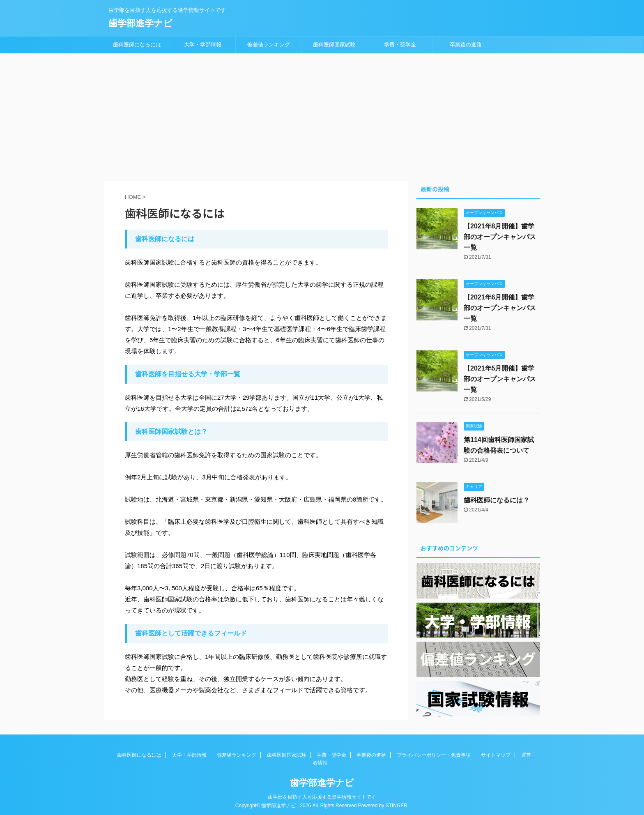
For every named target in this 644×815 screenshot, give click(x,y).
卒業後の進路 (466, 45)
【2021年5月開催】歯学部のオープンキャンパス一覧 (500, 379)
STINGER (396, 804)
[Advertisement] (322, 115)
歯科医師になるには (137, 45)
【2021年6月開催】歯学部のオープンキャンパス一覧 (500, 308)
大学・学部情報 (203, 45)
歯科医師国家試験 (334, 45)
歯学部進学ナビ (140, 23)
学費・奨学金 (400, 45)
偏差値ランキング (269, 45)
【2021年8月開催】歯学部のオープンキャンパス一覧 (500, 237)
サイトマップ (496, 753)
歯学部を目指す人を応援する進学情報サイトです (322, 795)
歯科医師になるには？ (497, 500)
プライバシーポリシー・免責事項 (434, 753)
